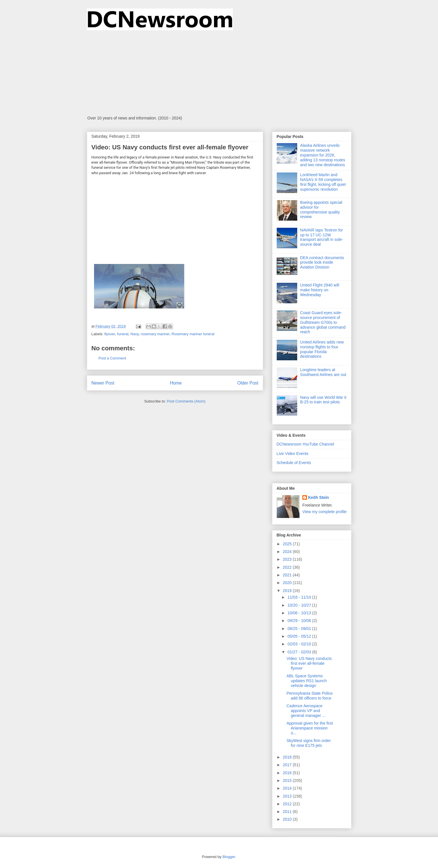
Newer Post (103, 383)
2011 (288, 812)
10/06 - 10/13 (300, 613)
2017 (288, 765)
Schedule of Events (294, 463)
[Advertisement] (219, 73)
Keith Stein (318, 497)
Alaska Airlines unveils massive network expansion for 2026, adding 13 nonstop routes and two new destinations (323, 155)
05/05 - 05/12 (300, 636)
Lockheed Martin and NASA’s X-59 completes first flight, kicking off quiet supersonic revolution (323, 182)
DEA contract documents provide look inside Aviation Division (322, 263)
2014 (288, 788)
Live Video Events (293, 454)
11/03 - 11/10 (300, 597)
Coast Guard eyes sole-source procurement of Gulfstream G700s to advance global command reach (323, 322)
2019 (288, 591)
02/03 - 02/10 (300, 644)
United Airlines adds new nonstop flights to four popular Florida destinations (322, 349)
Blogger (229, 857)
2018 (288, 757)
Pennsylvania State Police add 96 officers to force (309, 696)
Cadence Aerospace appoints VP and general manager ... (306, 711)
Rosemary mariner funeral (193, 334)
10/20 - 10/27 (300, 605)
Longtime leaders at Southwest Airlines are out (323, 372)
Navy (135, 334)
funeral (123, 334)
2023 (288, 559)
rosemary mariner (155, 334)
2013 (288, 796)
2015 (288, 780)
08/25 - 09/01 (300, 629)
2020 (288, 583)
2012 (288, 804)
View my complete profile (324, 512)
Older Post (248, 383)
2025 (288, 544)
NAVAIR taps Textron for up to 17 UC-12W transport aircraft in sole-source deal (322, 237)
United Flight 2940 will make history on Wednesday (320, 290)
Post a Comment (112, 358)
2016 (288, 773)
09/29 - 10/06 (300, 621)
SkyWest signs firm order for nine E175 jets (308, 743)
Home (176, 383)
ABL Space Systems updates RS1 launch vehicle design (306, 681)
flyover (110, 334)
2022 (288, 567)
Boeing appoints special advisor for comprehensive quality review (321, 210)
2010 (288, 819)
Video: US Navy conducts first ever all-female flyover (309, 663)
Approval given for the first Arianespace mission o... (310, 728)
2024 (288, 552)
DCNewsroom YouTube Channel (305, 444)
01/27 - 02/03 (300, 652)
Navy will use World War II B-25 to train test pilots (323, 400)
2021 (288, 575)
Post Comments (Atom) (186, 401)
